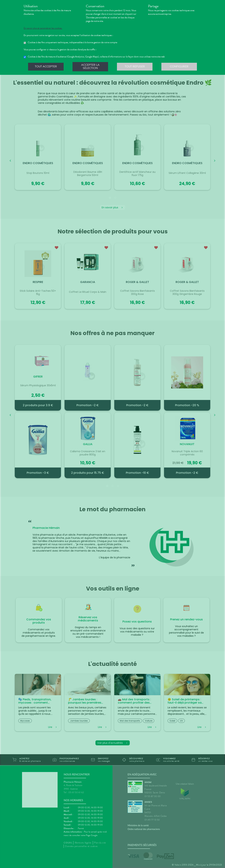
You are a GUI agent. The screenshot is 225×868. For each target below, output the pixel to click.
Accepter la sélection (90, 66)
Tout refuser (135, 66)
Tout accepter (46, 66)
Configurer (179, 66)
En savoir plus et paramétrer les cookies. (43, 28)
